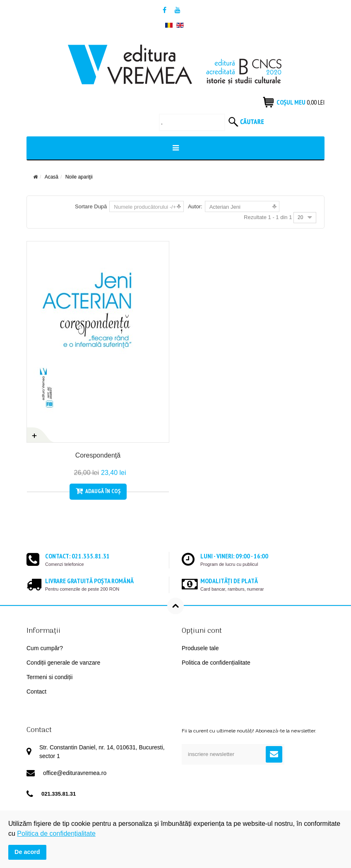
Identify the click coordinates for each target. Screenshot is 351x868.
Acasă (52, 177)
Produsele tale (200, 648)
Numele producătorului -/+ (145, 207)
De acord (27, 852)
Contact (36, 692)
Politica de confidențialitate (216, 663)
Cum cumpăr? (45, 648)
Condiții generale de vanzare (63, 663)
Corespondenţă (98, 455)
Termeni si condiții (49, 677)
